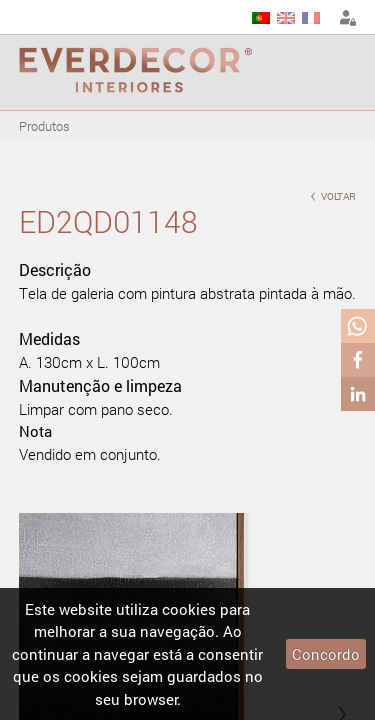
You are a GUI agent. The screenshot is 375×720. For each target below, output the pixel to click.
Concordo (326, 654)
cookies (189, 609)
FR (311, 18)
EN (286, 18)
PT (261, 18)
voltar (333, 194)
